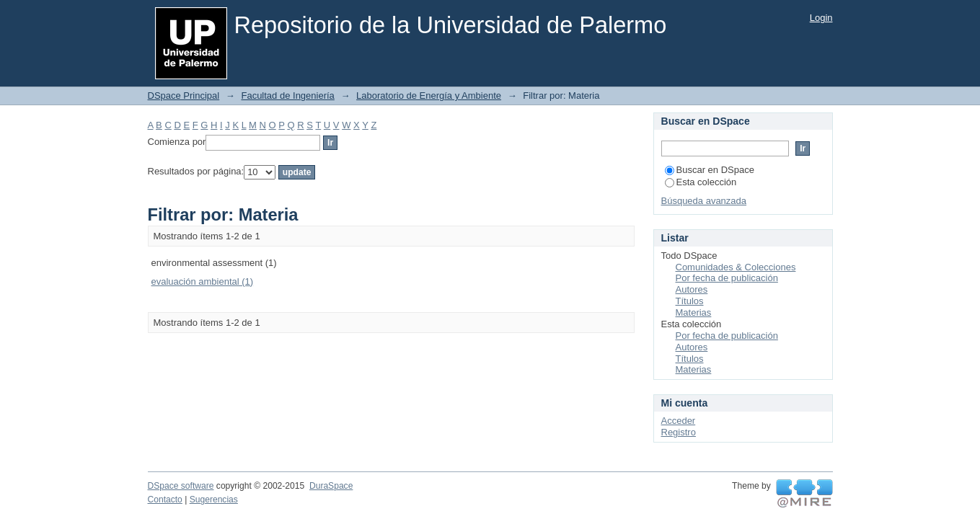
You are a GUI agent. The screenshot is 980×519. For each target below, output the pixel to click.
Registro (679, 432)
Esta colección (701, 182)
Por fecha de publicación (727, 278)
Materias (694, 312)
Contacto (165, 500)
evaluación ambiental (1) (203, 281)
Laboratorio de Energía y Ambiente (429, 96)
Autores (692, 289)
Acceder (679, 421)
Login (821, 18)
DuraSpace (331, 486)
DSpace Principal (184, 96)
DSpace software (181, 486)
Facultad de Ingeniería (287, 96)
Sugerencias (214, 500)
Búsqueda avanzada (704, 201)
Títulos (690, 301)
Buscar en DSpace (710, 170)
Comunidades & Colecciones (736, 267)
